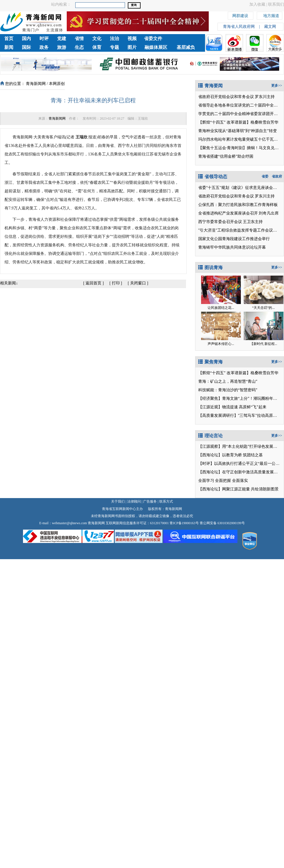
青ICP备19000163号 (184, 523)
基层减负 (186, 47)
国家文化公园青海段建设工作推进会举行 (234, 239)
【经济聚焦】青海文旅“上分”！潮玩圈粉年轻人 (240, 398)
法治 (114, 38)
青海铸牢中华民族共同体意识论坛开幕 (232, 247)
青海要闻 (210, 86)
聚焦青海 (210, 362)
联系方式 (166, 501)
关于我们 (118, 501)
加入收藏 (257, 4)
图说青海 (210, 268)
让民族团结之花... (221, 308)
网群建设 (240, 15)
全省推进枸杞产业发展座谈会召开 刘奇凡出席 (239, 213)
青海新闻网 (36, 84)
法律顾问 (134, 501)
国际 (26, 47)
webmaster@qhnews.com (69, 523)
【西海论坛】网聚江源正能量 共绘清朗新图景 (239, 489)
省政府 (277, 176)
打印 (116, 283)
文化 (97, 38)
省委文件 (153, 38)
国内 (26, 38)
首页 (9, 38)
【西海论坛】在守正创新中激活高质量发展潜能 (240, 472)
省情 (79, 38)
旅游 (62, 47)
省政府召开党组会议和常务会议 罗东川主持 (237, 97)
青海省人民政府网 (239, 27)
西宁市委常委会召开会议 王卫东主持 (231, 222)
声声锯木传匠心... (221, 344)
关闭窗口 (138, 283)
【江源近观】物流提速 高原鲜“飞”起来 (232, 407)
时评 (44, 38)
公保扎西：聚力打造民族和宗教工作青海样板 (238, 205)
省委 (265, 176)
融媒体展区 (156, 47)
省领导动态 (213, 177)
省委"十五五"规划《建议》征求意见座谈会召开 (240, 188)
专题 (114, 47)
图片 (132, 47)
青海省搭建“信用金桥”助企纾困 (226, 156)
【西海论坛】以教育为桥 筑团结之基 (231, 455)
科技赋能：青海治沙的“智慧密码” (228, 390)
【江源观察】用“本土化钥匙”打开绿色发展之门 (240, 447)
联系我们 (276, 4)
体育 (97, 47)
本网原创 (57, 84)
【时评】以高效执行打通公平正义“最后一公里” (240, 464)
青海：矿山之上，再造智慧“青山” (228, 381)
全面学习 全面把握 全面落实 (223, 481)
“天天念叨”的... (264, 308)
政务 (44, 47)
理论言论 (210, 436)
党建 (62, 38)
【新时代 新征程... (264, 344)
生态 (79, 47)
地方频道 (271, 15)
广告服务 (150, 501)
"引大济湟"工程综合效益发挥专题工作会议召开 (240, 230)
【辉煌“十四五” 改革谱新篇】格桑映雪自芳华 (238, 122)
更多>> (277, 86)
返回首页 (93, 283)
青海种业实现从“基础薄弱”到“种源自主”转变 (238, 131)
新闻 (9, 47)
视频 (132, 38)
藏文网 (270, 27)
